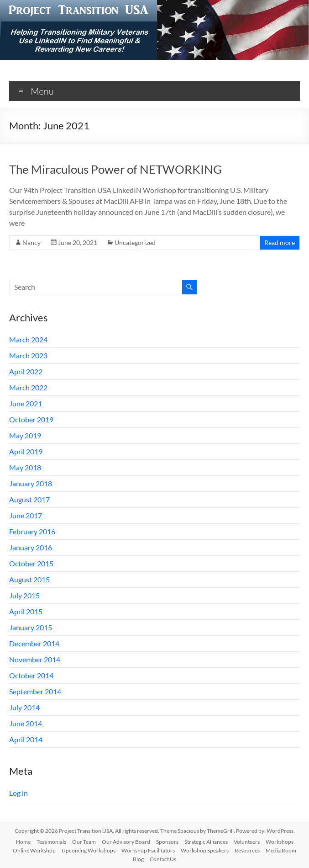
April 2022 (26, 371)
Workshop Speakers (205, 850)
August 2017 (29, 499)
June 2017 (26, 515)
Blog (138, 859)
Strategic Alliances (206, 842)
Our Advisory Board (126, 842)
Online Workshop (34, 850)
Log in (18, 793)
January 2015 (31, 627)
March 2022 (28, 387)
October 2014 (31, 675)
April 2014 (26, 739)
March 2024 (28, 339)
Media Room (281, 850)
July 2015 (24, 595)
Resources (247, 850)
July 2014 (24, 707)
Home (23, 842)
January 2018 (31, 483)
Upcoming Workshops (89, 850)
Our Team (84, 842)
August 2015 (29, 579)
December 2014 (34, 643)
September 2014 (35, 691)
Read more (280, 242)
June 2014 (26, 723)
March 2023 (28, 355)
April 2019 (26, 451)
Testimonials (51, 842)
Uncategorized (135, 242)
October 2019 (31, 419)
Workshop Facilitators (148, 850)
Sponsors (167, 842)
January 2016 (31, 547)
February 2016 (32, 531)
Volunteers (247, 842)
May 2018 (25, 467)
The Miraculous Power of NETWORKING (115, 169)
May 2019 (25, 435)
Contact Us (163, 859)
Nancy (31, 242)
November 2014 (35, 659)
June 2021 (26, 403)
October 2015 (31, 563)
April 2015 (26, 611)
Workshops (280, 842)
